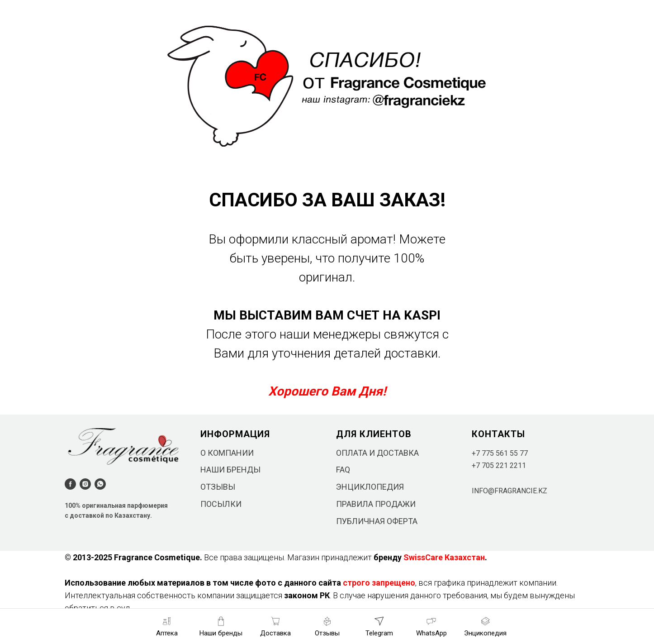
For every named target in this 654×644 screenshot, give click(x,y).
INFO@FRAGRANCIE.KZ (509, 491)
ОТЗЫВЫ (218, 487)
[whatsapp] (100, 484)
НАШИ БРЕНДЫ (230, 470)
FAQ (343, 470)
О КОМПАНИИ (227, 453)
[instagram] (85, 484)
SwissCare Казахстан (444, 557)
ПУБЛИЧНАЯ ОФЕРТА (377, 521)
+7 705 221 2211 (499, 465)
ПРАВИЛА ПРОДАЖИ (376, 504)
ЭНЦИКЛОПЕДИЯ (370, 487)
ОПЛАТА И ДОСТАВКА (377, 453)
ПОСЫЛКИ (221, 504)
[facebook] (70, 484)
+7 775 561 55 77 (500, 453)
